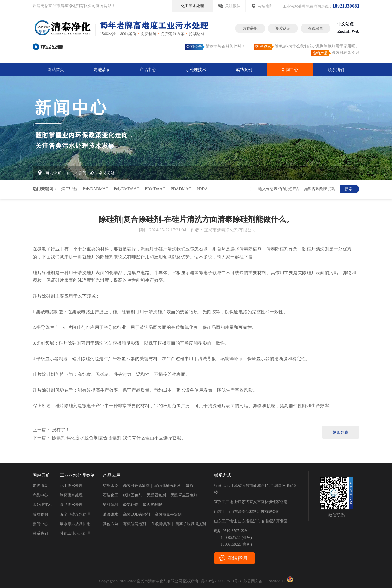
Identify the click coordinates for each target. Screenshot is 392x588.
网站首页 (56, 70)
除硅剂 (255, 249)
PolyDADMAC (96, 189)
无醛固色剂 (156, 495)
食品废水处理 (71, 505)
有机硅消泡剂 (135, 524)
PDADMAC (181, 189)
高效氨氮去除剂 (168, 514)
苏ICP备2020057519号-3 (221, 581)
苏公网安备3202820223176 (268, 581)
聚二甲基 (69, 189)
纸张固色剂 (133, 495)
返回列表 (341, 432)
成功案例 (244, 70)
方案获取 (250, 28)
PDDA (202, 189)
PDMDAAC (155, 189)
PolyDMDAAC (127, 189)
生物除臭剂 (161, 524)
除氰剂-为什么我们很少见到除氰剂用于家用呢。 (307, 47)
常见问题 (107, 173)
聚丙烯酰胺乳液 (168, 486)
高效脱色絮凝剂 (335, 53)
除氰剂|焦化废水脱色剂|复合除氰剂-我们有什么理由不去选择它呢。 (119, 438)
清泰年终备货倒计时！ (215, 47)
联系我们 (336, 70)
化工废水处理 (192, 6)
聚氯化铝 (131, 505)
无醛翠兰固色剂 (184, 495)
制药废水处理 (71, 495)
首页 (70, 173)
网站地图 (265, 6)
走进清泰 (102, 70)
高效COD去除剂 (137, 514)
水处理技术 (196, 70)
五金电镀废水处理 (75, 514)
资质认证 (283, 28)
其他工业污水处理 (75, 533)
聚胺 (190, 486)
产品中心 (148, 70)
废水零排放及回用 (75, 524)
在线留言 (316, 28)
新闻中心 (290, 70)
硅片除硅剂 (44, 273)
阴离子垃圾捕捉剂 (191, 524)
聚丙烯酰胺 (152, 505)
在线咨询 (237, 558)
